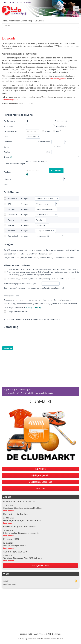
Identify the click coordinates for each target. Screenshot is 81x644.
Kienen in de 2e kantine (16, 514)
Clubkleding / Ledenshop (40, 482)
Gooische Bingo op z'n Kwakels (20, 527)
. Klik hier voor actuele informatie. (40, 391)
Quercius (60, 639)
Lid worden (39, 21)
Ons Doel (41, 488)
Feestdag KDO (11, 539)
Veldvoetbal (14, 21)
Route (19, 3)
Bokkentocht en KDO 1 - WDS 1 (20, 502)
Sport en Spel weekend (15, 552)
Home (4, 3)
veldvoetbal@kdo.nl (58, 79)
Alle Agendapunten (40, 565)
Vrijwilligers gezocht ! (41, 475)
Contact (12, 3)
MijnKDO (27, 3)
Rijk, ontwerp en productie (34, 639)
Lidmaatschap (27, 21)
